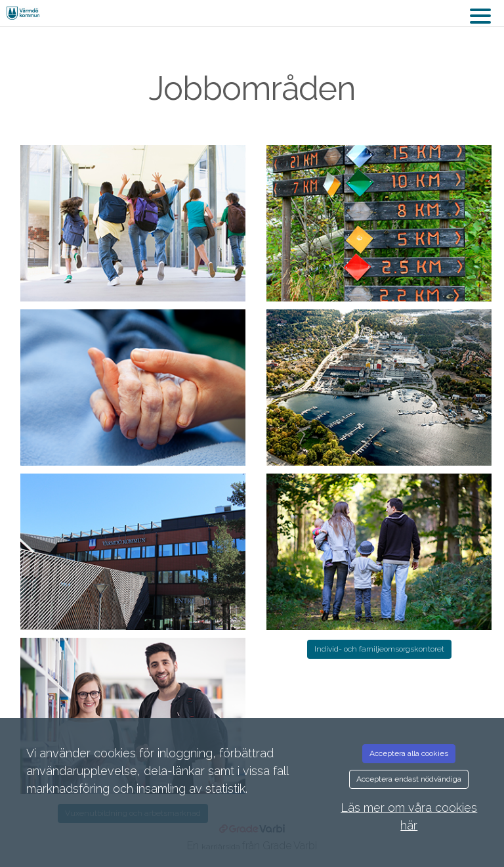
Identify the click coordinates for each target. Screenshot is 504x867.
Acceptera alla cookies (409, 753)
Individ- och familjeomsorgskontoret (379, 649)
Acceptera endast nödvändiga (409, 779)
